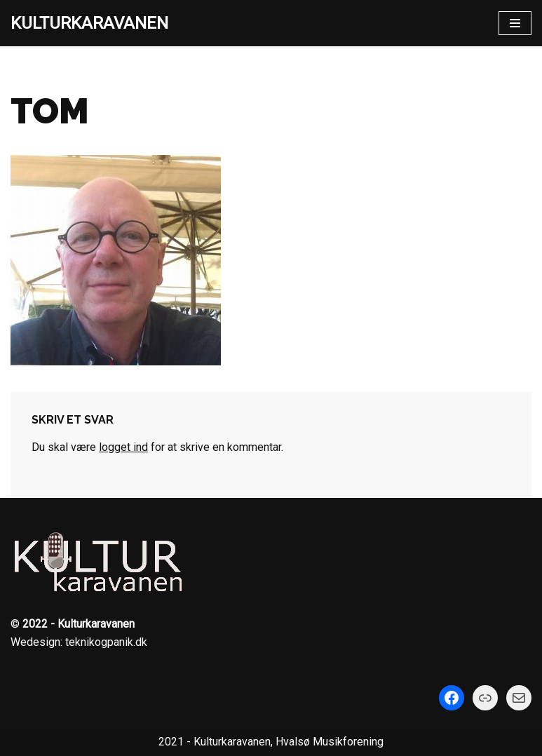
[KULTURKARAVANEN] (89, 23)
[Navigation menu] (515, 23)
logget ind (123, 447)
